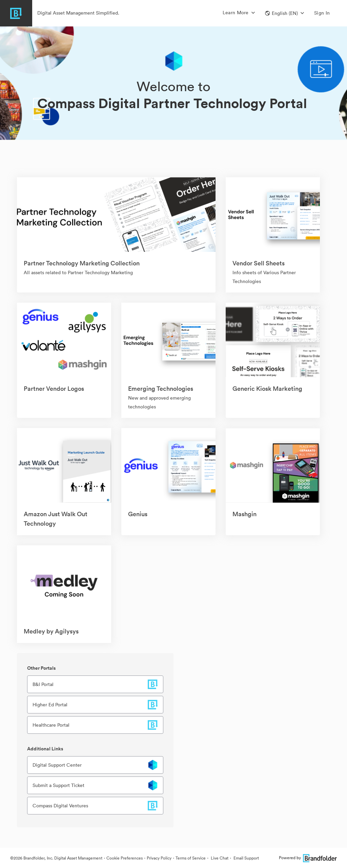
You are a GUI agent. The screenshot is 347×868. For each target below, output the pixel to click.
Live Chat (219, 858)
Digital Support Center (57, 765)
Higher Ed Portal (50, 705)
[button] (284, 13)
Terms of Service (191, 858)
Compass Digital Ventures (60, 806)
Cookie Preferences (125, 858)
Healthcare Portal (51, 725)
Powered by (308, 858)
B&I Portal (43, 684)
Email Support (246, 858)
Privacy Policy (159, 858)
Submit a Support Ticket (58, 785)
